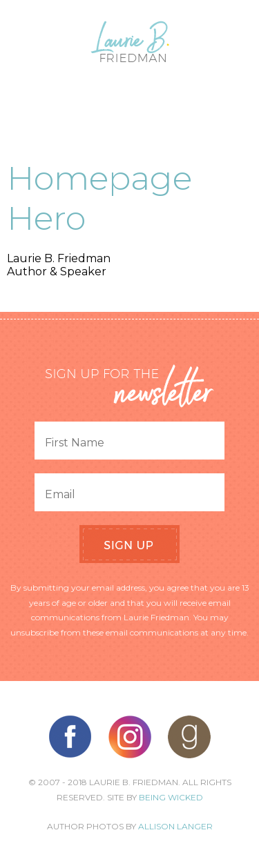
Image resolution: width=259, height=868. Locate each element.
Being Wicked (171, 797)
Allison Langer (175, 826)
